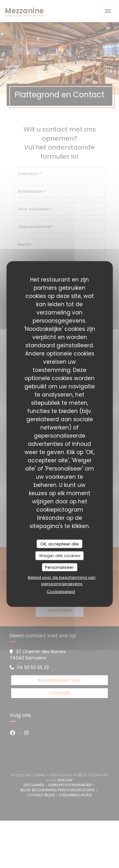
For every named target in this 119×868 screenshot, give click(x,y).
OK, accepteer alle (60, 544)
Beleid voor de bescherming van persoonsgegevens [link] (62, 581)
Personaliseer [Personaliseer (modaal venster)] (60, 567)
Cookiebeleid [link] (61, 592)
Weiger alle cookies (60, 556)
